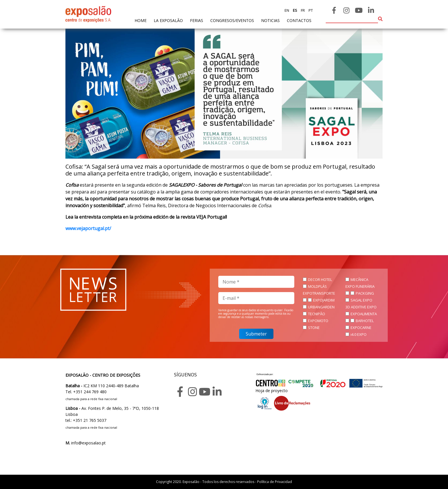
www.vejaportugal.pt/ (88, 228)
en (287, 10)
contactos (299, 20)
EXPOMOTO (318, 321)
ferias (197, 20)
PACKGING (365, 293)
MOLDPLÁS (317, 286)
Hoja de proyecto (272, 391)
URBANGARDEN (321, 307)
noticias (270, 20)
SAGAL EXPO (361, 300)
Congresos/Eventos (232, 20)
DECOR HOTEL (320, 280)
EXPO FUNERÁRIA (360, 286)
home (141, 20)
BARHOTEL (365, 321)
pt (310, 10)
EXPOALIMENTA (364, 314)
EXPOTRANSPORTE (319, 293)
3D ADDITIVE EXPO (361, 307)
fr (302, 10)
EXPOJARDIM (324, 300)
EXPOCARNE (361, 328)
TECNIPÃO (317, 314)
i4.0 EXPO (359, 334)
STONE (314, 328)
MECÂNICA (359, 280)
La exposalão (168, 20)
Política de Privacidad (275, 482)
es (295, 10)
